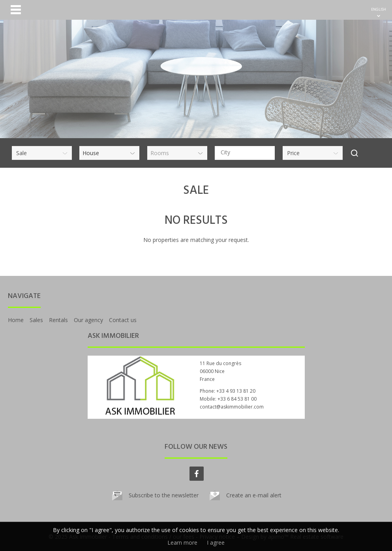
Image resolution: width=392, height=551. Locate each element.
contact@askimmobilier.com (232, 407)
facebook (197, 474)
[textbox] (247, 152)
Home (16, 320)
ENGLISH (379, 9)
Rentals (58, 320)
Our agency (88, 320)
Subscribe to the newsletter (164, 495)
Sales (36, 320)
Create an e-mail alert (254, 495)
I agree (216, 543)
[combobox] (245, 153)
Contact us (123, 320)
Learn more (182, 543)
